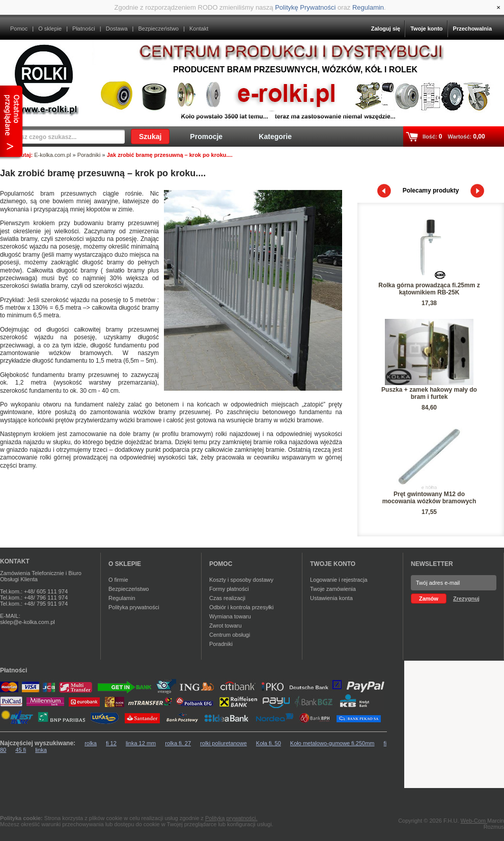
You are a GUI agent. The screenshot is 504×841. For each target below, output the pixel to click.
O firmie (118, 580)
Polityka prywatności (134, 607)
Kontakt (199, 29)
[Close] (498, 7)
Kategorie (275, 137)
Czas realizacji (227, 598)
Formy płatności (229, 589)
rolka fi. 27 (178, 743)
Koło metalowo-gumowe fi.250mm (332, 743)
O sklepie (50, 29)
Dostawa (117, 29)
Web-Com (474, 821)
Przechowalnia (472, 29)
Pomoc (19, 29)
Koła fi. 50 (269, 743)
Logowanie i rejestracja (339, 580)
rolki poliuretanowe (223, 743)
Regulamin (368, 7)
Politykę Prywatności (305, 7)
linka (41, 750)
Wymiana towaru (230, 616)
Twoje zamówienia (333, 589)
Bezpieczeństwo (158, 29)
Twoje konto (426, 29)
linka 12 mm (141, 743)
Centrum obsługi (230, 635)
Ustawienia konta (331, 598)
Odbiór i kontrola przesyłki (242, 607)
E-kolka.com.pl (52, 155)
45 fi (21, 750)
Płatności (84, 29)
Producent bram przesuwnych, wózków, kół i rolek (295, 70)
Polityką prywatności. (231, 818)
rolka (91, 743)
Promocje (206, 137)
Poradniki (89, 155)
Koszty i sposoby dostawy (241, 580)
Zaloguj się (386, 29)
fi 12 (111, 743)
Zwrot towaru (226, 626)
